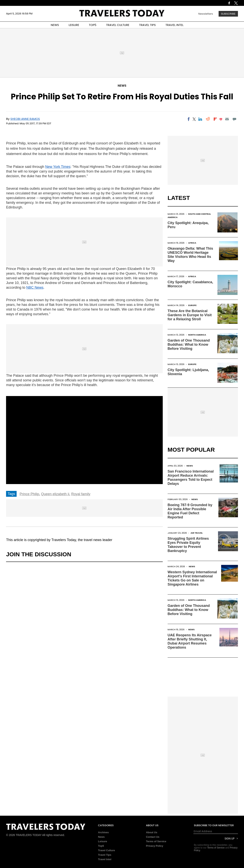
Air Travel (197, 533)
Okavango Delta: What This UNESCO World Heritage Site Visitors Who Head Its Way (190, 255)
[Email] (227, 119)
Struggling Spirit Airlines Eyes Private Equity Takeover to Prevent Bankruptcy (188, 545)
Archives (103, 832)
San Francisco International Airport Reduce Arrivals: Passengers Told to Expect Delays (191, 478)
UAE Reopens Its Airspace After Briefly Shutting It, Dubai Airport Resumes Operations (190, 641)
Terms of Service (156, 841)
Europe (192, 305)
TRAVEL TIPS (147, 25)
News (122, 86)
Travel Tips (105, 855)
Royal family (81, 494)
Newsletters (206, 14)
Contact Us (153, 837)
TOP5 (93, 25)
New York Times (58, 167)
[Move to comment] (234, 119)
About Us (152, 832)
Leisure (103, 841)
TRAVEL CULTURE (118, 25)
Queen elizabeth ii (55, 494)
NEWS (55, 25)
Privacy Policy (155, 846)
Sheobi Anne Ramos (25, 119)
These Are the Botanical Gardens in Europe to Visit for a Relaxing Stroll (190, 315)
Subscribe (228, 14)
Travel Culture (107, 850)
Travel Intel (105, 859)
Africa (192, 243)
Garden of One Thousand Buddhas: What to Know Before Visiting (189, 345)
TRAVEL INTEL (174, 25)
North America (197, 335)
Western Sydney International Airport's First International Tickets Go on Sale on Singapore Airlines (192, 578)
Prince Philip (29, 494)
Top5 (101, 846)
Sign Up (229, 839)
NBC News (35, 288)
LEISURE (74, 25)
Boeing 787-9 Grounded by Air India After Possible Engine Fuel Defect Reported (190, 511)
